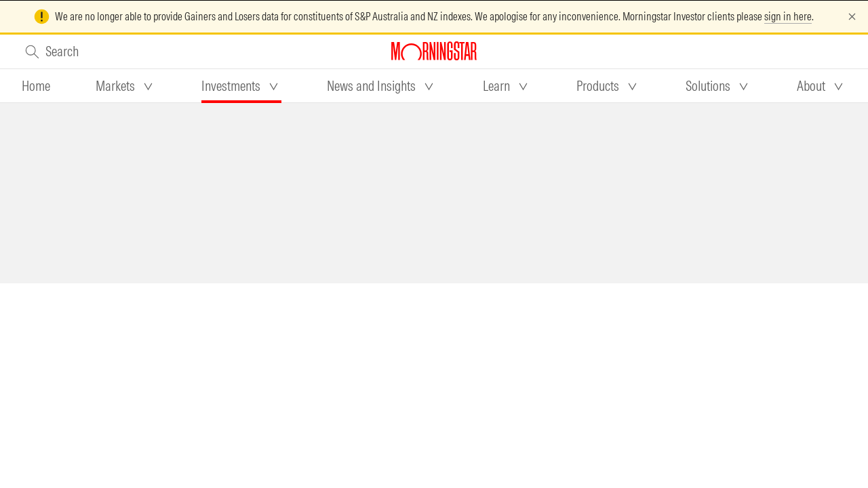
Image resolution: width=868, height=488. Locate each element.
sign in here (788, 16)
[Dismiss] (852, 17)
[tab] (36, 86)
